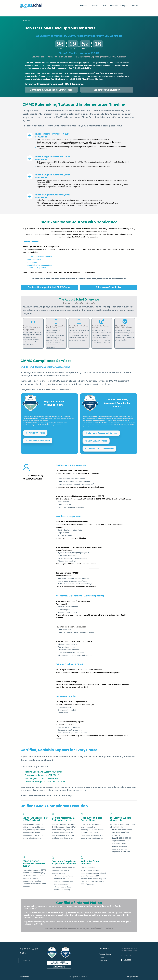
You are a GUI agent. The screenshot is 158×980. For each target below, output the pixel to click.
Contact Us (25, 960)
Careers (102, 957)
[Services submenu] (88, 6)
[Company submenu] (129, 6)
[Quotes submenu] (139, 6)
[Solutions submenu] (99, 6)
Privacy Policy (74, 977)
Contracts (103, 961)
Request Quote (105, 954)
